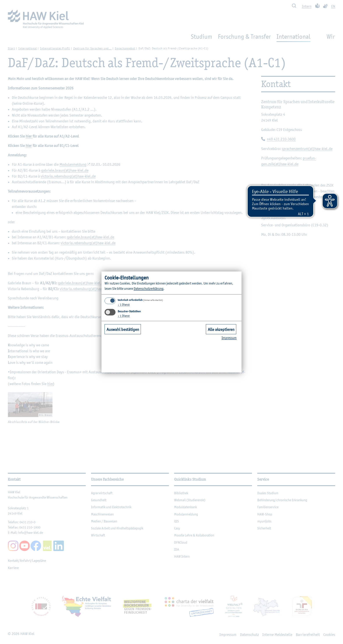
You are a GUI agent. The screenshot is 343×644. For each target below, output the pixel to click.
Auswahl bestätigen (123, 329)
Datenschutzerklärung (149, 289)
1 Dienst (124, 305)
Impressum (229, 338)
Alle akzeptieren (221, 329)
